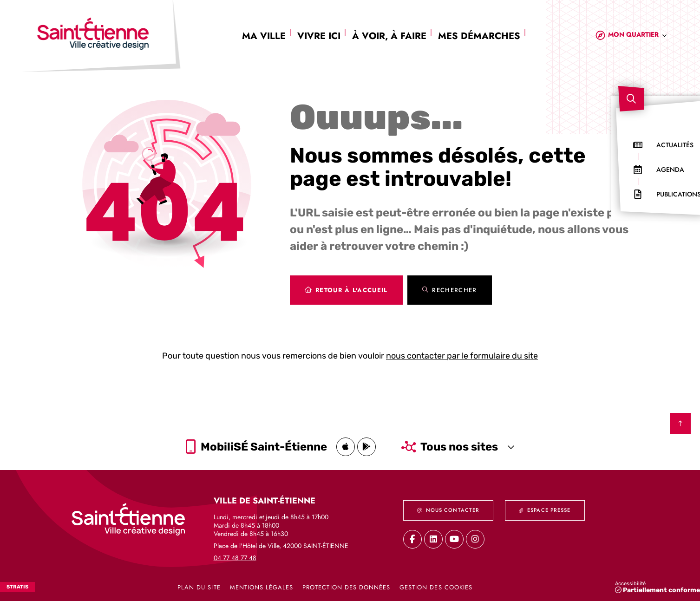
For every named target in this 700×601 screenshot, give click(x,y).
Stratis (17, 587)
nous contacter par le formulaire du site (462, 356)
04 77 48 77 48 (235, 557)
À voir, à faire (389, 36)
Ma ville (264, 36)
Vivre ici (319, 36)
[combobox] (638, 36)
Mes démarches (479, 36)
